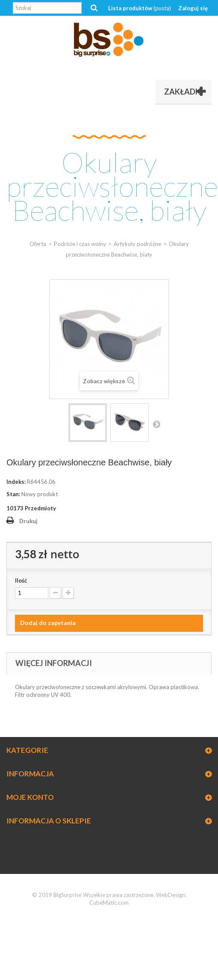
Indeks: (16, 482)
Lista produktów (140, 8)
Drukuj (28, 521)
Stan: (13, 494)
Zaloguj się (193, 8)
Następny (156, 424)
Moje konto (30, 797)
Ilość (21, 580)
